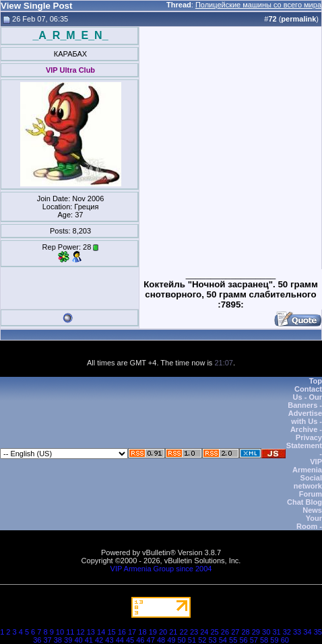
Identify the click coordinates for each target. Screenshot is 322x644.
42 (99, 640)
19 (153, 632)
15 (111, 632)
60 (285, 640)
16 (122, 632)
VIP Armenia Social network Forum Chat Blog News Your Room (304, 494)
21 (173, 632)
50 (182, 640)
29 (256, 632)
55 (233, 640)
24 (204, 632)
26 (225, 632)
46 (140, 640)
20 (163, 632)
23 (194, 632)
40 (78, 640)
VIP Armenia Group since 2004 (161, 569)
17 (132, 632)
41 (89, 640)
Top (316, 381)
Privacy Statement (304, 441)
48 (161, 640)
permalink (298, 19)
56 (243, 640)
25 (215, 632)
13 (91, 632)
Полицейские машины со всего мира (258, 5)
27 (235, 632)
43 (109, 640)
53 (212, 640)
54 (223, 640)
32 (287, 632)
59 (274, 640)
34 (307, 632)
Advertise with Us (305, 417)
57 (254, 640)
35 (318, 632)
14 (101, 632)
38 (58, 640)
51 (192, 640)
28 (245, 632)
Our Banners (305, 401)
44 (120, 640)
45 (130, 640)
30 (266, 632)
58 (264, 640)
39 (68, 640)
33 (297, 632)
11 (70, 632)
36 (37, 640)
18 (142, 632)
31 (276, 632)
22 (184, 632)
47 (151, 640)
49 (171, 640)
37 (47, 640)
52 (202, 640)
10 (60, 632)
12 (80, 632)
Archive (304, 429)
